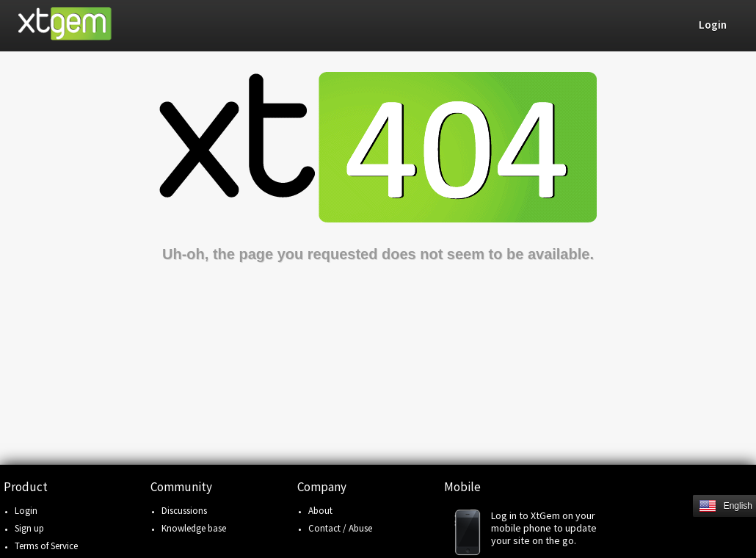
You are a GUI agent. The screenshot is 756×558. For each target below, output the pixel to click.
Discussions (184, 511)
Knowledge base (194, 528)
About (320, 511)
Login (26, 511)
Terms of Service (46, 546)
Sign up (29, 528)
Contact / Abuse (340, 528)
